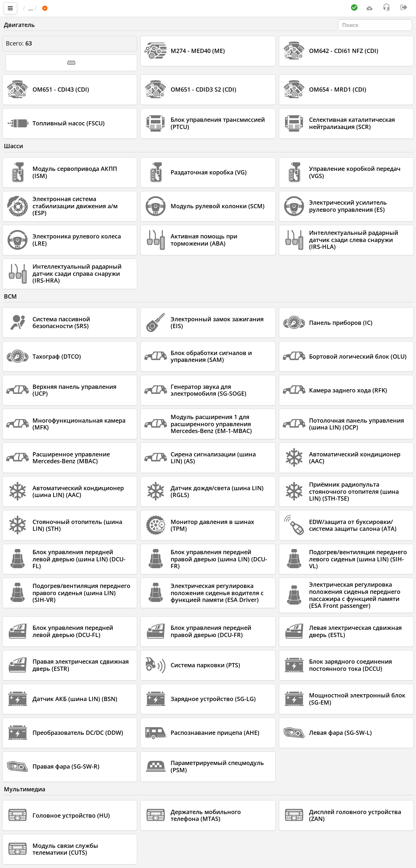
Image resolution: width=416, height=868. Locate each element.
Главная (37, 8)
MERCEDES (120, 8)
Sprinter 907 (161, 8)
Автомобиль (79, 8)
